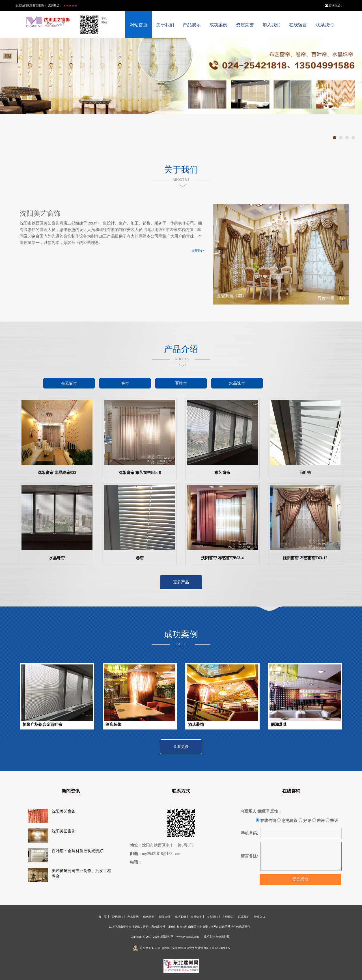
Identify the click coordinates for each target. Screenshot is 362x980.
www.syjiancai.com (188, 937)
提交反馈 (300, 879)
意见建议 (287, 821)
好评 (305, 821)
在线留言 (298, 25)
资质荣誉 (245, 25)
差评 (319, 821)
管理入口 (260, 917)
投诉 (332, 821)
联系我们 (325, 25)
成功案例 (218, 25)
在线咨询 (291, 791)
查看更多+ (198, 251)
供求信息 (149, 917)
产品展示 (192, 25)
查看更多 (181, 747)
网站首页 (139, 25)
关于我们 (165, 25)
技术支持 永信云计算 (217, 937)
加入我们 (271, 25)
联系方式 (181, 791)
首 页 (103, 917)
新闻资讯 (71, 791)
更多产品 (181, 582)
